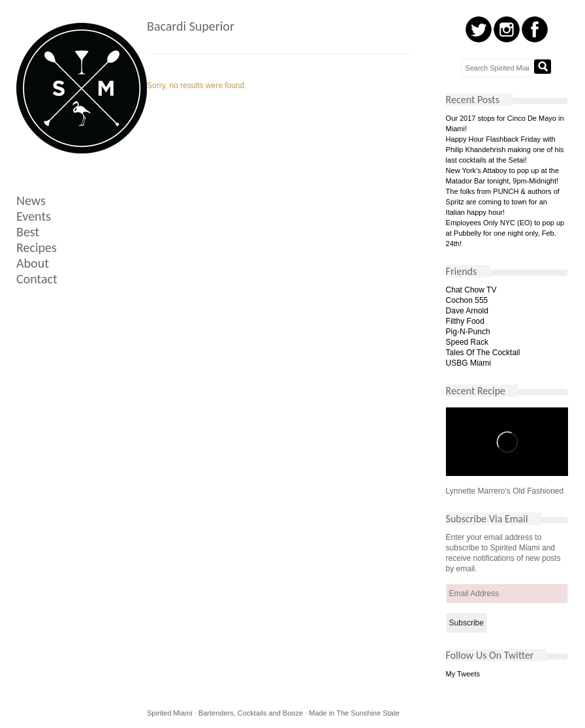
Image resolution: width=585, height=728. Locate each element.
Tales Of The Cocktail (483, 353)
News (31, 200)
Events (34, 216)
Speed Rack (467, 342)
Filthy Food (465, 321)
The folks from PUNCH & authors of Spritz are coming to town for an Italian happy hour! (503, 202)
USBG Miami (468, 363)
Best (28, 232)
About (33, 263)
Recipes (37, 247)
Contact (37, 279)
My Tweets (463, 674)
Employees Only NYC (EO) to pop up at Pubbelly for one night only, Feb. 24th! (505, 233)
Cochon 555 (467, 300)
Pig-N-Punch (468, 332)
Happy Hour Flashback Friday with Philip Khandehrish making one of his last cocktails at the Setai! (505, 150)
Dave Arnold (467, 311)
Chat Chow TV (471, 290)
